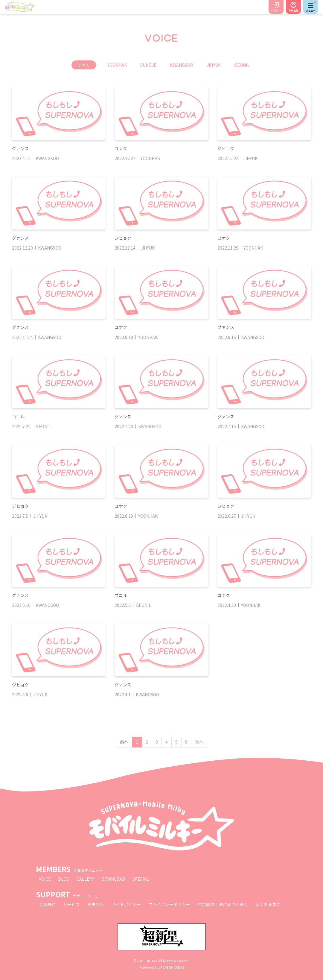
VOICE (45, 879)
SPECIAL (142, 879)
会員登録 (293, 10)
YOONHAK (117, 65)
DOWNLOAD (115, 879)
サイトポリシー (126, 904)
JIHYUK (214, 65)
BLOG (64, 879)
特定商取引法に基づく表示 (223, 904)
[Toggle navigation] (311, 7)
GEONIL (242, 65)
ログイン (276, 10)
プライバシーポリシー (169, 904)
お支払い (96, 904)
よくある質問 (268, 904)
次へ (199, 742)
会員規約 (47, 904)
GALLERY (86, 879)
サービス (71, 904)
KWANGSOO (182, 65)
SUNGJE (148, 65)
